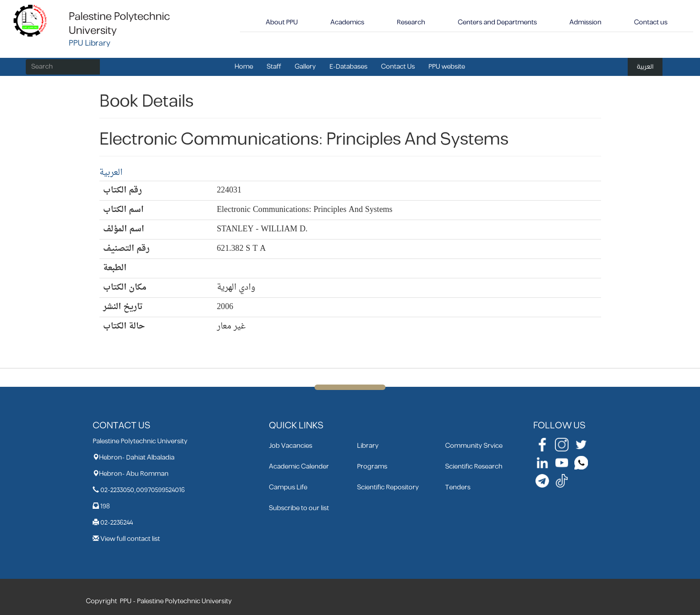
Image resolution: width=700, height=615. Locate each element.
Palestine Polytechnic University (119, 24)
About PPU (282, 22)
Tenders (458, 487)
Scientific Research (474, 467)
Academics (347, 22)
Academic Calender (299, 467)
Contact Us (398, 67)
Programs (372, 467)
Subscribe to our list (299, 508)
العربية (645, 67)
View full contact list (130, 539)
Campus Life (288, 487)
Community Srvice (474, 446)
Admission (585, 22)
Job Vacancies (291, 446)
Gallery (305, 67)
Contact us (651, 22)
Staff (274, 67)
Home (244, 67)
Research (411, 22)
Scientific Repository (388, 487)
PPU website (447, 67)
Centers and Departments (497, 22)
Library (368, 446)
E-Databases (348, 67)
